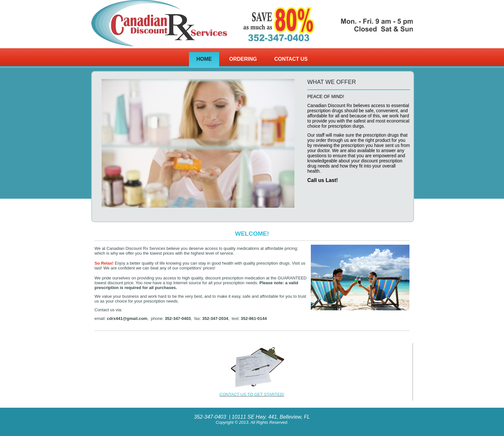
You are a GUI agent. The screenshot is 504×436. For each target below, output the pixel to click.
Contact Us (291, 59)
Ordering (243, 59)
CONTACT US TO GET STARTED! (252, 394)
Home (204, 59)
